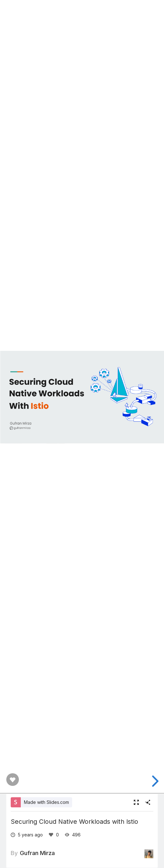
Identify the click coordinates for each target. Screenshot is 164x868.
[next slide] (154, 781)
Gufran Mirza (37, 853)
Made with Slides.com (46, 802)
